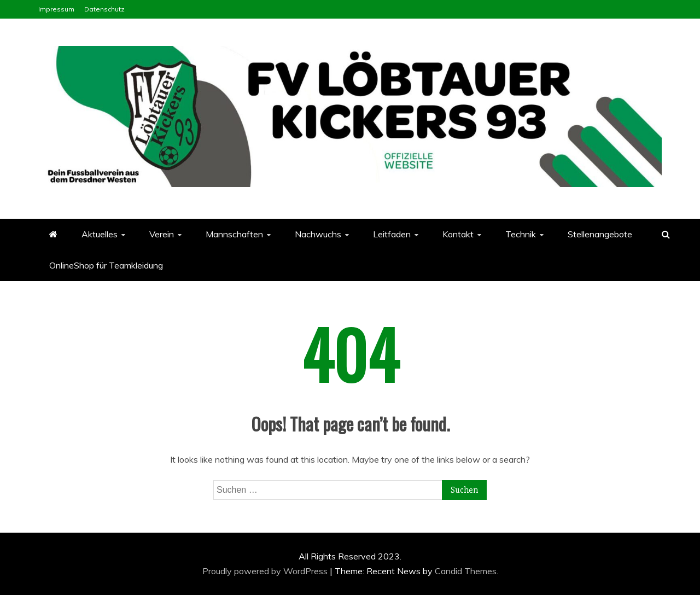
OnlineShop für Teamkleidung (106, 265)
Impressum (56, 9)
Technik (521, 234)
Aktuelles (100, 234)
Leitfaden (392, 234)
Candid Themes (466, 571)
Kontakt (458, 234)
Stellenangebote (600, 234)
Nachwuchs (318, 234)
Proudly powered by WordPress (266, 571)
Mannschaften (234, 234)
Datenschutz (104, 9)
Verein (162, 234)
